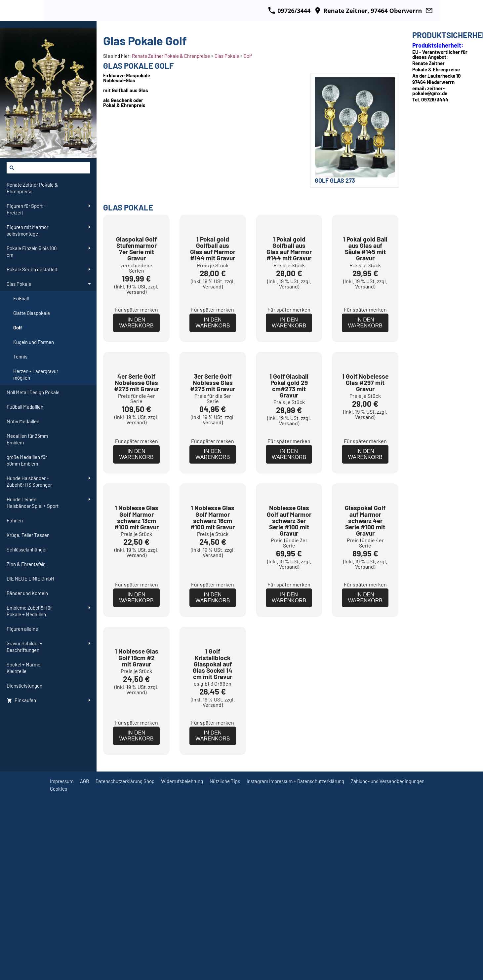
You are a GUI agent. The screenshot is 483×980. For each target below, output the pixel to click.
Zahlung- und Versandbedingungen (388, 967)
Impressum (62, 967)
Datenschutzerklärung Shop (125, 967)
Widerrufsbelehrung (182, 967)
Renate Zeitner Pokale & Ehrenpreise (171, 56)
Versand (136, 338)
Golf (248, 56)
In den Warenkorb (136, 369)
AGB (84, 967)
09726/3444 (289, 11)
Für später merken (137, 356)
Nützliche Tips (225, 967)
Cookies (59, 975)
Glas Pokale (227, 56)
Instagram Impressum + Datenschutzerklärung (295, 967)
